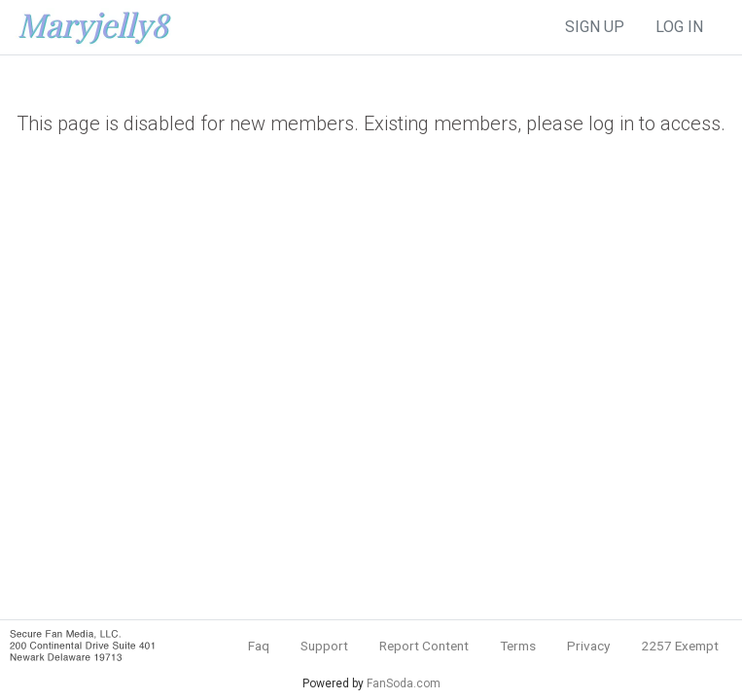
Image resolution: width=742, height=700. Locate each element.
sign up (595, 27)
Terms (518, 646)
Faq (259, 646)
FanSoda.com (404, 683)
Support (324, 646)
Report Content (424, 646)
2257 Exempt (680, 646)
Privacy (588, 646)
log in (679, 27)
